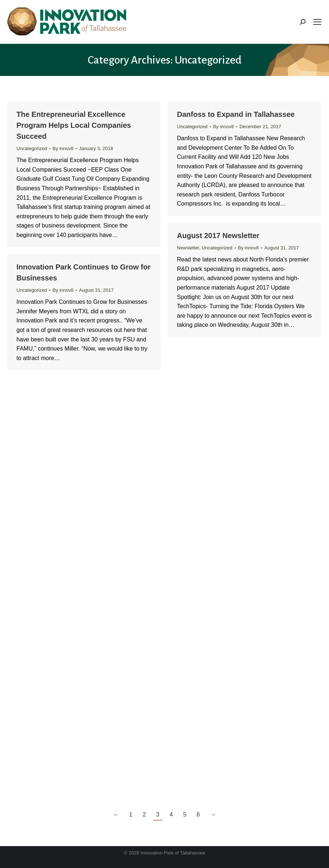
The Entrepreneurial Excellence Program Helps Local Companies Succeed (74, 125)
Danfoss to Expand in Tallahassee (236, 114)
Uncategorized (32, 148)
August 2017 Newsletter (218, 236)
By (63, 148)
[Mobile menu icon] (317, 22)
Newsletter (188, 248)
